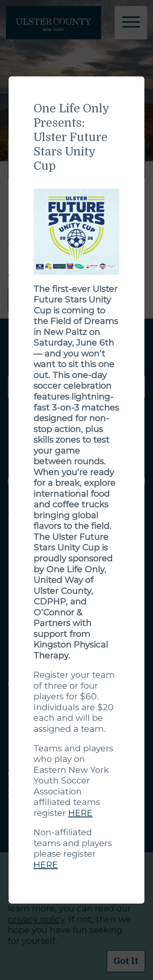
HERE (80, 813)
